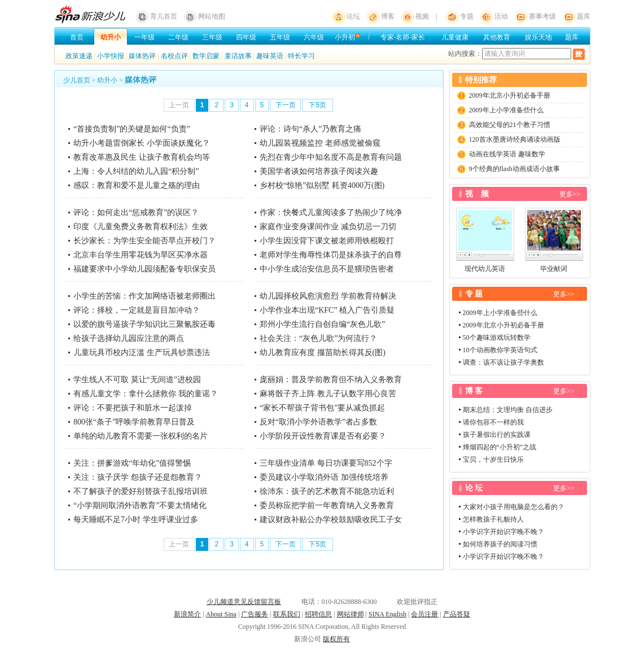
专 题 (474, 294)
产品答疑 (457, 614)
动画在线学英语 (493, 154)
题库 (584, 16)
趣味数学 (532, 154)
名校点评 (174, 56)
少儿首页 (77, 80)
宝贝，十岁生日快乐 (493, 459)
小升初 (345, 37)
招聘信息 (318, 614)
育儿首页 (164, 16)
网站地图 (212, 16)
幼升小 (111, 37)
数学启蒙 (206, 56)
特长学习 (301, 56)
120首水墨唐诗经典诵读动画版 (515, 139)
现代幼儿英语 (485, 269)
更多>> (570, 194)
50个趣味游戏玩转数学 (497, 338)
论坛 (353, 16)
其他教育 (497, 37)
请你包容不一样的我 (493, 422)
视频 (422, 16)
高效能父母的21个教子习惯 (510, 125)
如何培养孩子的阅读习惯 (500, 544)
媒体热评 (142, 56)
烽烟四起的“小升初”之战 (500, 447)
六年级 (314, 37)
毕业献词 (554, 269)
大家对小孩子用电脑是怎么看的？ (514, 507)
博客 (388, 16)
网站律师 (351, 614)
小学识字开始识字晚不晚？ (503, 532)
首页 (77, 37)
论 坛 (474, 488)
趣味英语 (270, 56)
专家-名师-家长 (403, 37)
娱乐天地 (538, 37)
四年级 (246, 37)
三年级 (212, 37)
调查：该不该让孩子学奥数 (503, 362)
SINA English (387, 614)
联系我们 (287, 614)
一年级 (144, 37)
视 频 (477, 194)
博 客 (474, 391)
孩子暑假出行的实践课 (497, 435)
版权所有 (336, 639)
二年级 (178, 37)
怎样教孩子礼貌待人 (493, 519)
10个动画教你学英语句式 (500, 350)
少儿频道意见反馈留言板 (244, 602)
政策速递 (79, 56)
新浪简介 (187, 614)
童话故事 (238, 56)
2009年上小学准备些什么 (506, 110)
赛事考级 (542, 16)
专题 (467, 16)
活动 (501, 16)
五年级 (280, 37)
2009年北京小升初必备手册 (510, 95)
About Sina (221, 614)
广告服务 (255, 614)
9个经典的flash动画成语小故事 (514, 169)
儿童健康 (455, 37)
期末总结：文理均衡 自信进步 (508, 410)
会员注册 (424, 614)
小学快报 (111, 56)
